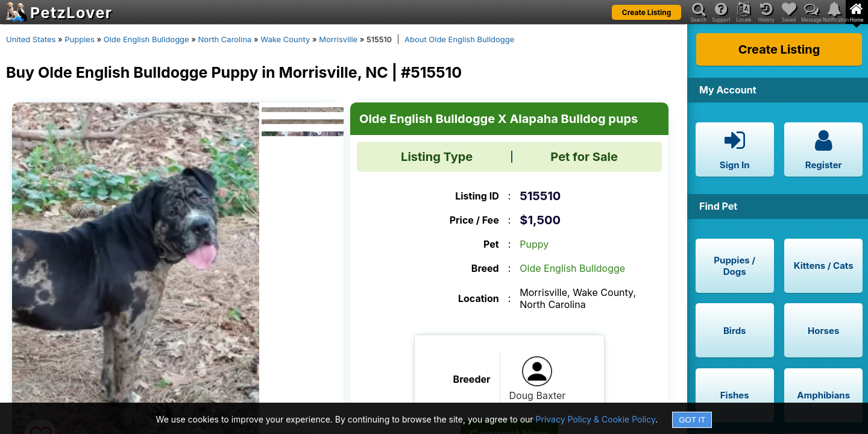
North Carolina (225, 39)
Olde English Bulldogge (146, 39)
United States (31, 39)
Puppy (534, 244)
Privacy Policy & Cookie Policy (596, 419)
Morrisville (338, 39)
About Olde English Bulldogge (459, 39)
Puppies (80, 39)
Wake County (285, 39)
